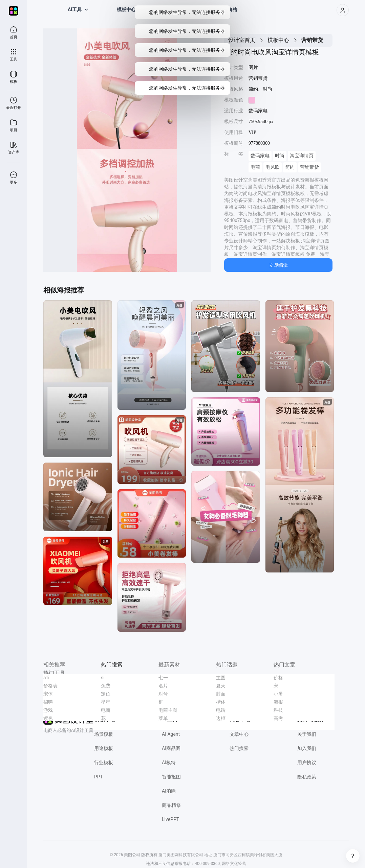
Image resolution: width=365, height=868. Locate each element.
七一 (163, 678)
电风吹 (273, 167)
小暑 (278, 694)
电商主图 (168, 710)
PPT (99, 777)
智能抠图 (171, 777)
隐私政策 (307, 777)
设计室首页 (242, 40)
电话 (221, 710)
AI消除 (169, 791)
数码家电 (260, 156)
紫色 (48, 718)
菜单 (163, 718)
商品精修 (171, 805)
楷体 (221, 702)
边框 (221, 718)
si (103, 678)
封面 (221, 694)
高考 (278, 718)
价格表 (50, 686)
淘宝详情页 (302, 156)
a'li (46, 678)
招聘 (48, 702)
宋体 (48, 694)
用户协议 (307, 763)
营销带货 (309, 167)
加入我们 (307, 748)
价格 (278, 678)
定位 (106, 694)
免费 (106, 686)
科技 (278, 710)
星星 (106, 702)
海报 (278, 702)
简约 (290, 167)
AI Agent (171, 734)
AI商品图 (171, 748)
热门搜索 (239, 748)
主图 (221, 678)
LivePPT (170, 819)
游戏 (48, 710)
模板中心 (278, 40)
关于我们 (307, 734)
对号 (163, 694)
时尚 (280, 156)
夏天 (221, 686)
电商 (255, 167)
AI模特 (169, 763)
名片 (163, 686)
